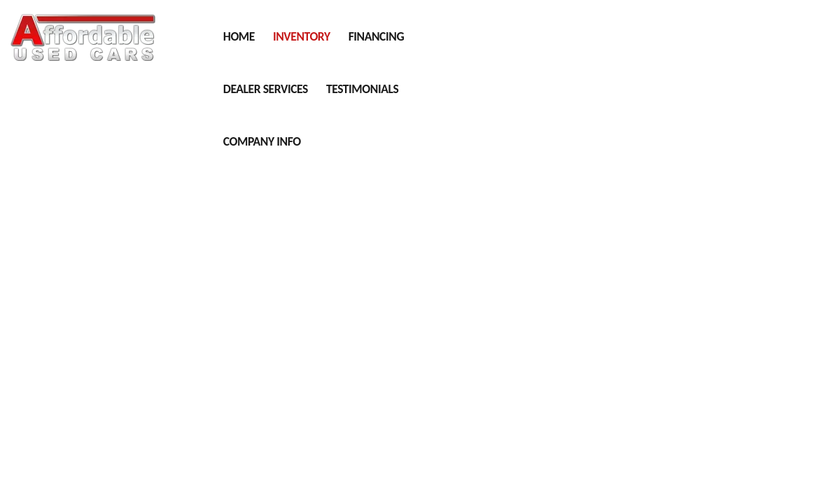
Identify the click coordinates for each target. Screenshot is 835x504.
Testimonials (362, 89)
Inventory (302, 36)
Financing (376, 36)
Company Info (262, 141)
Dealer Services (266, 89)
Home (239, 36)
